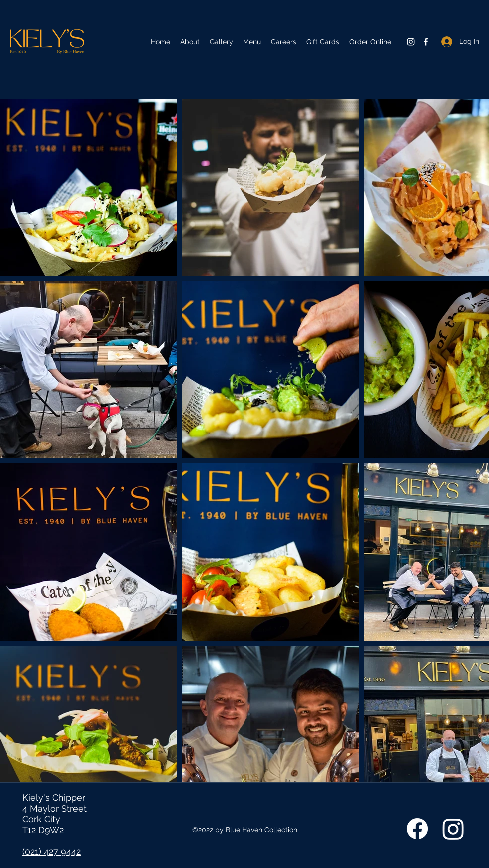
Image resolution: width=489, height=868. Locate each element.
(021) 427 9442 (52, 851)
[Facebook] (426, 42)
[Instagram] (411, 42)
